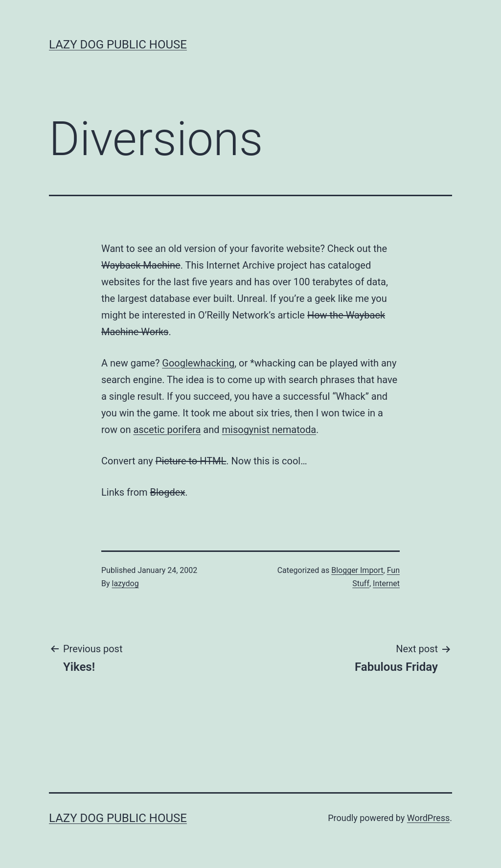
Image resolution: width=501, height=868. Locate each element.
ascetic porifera (167, 430)
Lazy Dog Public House (118, 45)
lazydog (125, 583)
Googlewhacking (198, 363)
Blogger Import (357, 570)
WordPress (428, 818)
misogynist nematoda (269, 430)
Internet (386, 583)
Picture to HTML (191, 461)
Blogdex (168, 492)
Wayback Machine (141, 265)
